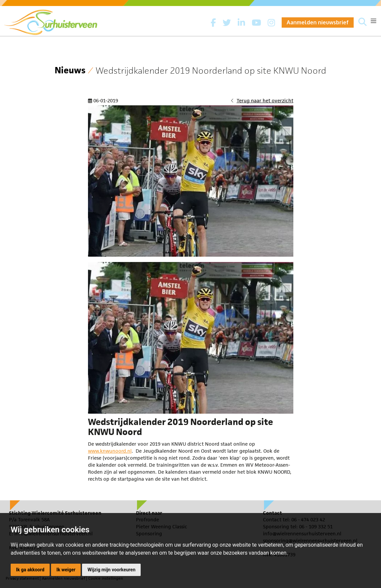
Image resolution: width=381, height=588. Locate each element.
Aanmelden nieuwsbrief (318, 22)
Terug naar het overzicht (265, 100)
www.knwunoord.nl (110, 451)
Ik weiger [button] (66, 570)
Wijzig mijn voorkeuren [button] (111, 570)
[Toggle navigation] (373, 21)
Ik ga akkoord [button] (30, 570)
